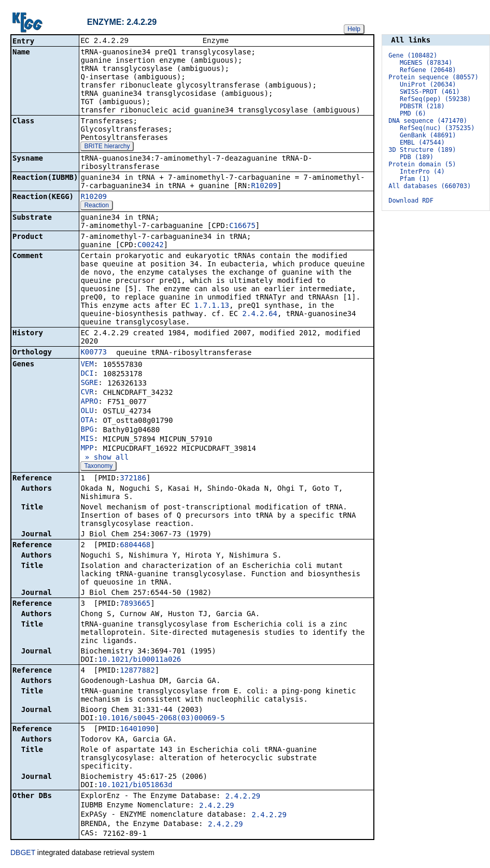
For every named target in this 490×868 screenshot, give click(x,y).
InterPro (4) (422, 172)
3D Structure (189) (422, 150)
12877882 (137, 671)
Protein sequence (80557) (433, 77)
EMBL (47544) (422, 143)
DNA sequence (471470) (428, 121)
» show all (104, 458)
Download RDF (411, 201)
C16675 (242, 226)
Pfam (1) (415, 179)
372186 (133, 479)
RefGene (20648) (428, 70)
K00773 (94, 353)
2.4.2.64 (260, 315)
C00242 (151, 246)
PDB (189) (417, 157)
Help (354, 29)
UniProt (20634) (428, 84)
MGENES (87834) (426, 63)
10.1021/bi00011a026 (139, 660)
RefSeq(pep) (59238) (435, 99)
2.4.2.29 (243, 797)
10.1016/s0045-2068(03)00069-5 (161, 719)
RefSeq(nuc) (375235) (437, 128)
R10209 (264, 187)
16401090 (137, 730)
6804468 (135, 546)
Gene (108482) (413, 55)
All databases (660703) (430, 186)
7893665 (135, 604)
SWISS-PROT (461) (430, 92)
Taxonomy (98, 467)
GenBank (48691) (428, 135)
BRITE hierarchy (107, 147)
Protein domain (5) (422, 164)
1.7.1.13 (212, 306)
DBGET (23, 853)
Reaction (96, 206)
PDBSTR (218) (422, 106)
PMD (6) (413, 113)
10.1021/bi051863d (135, 786)
